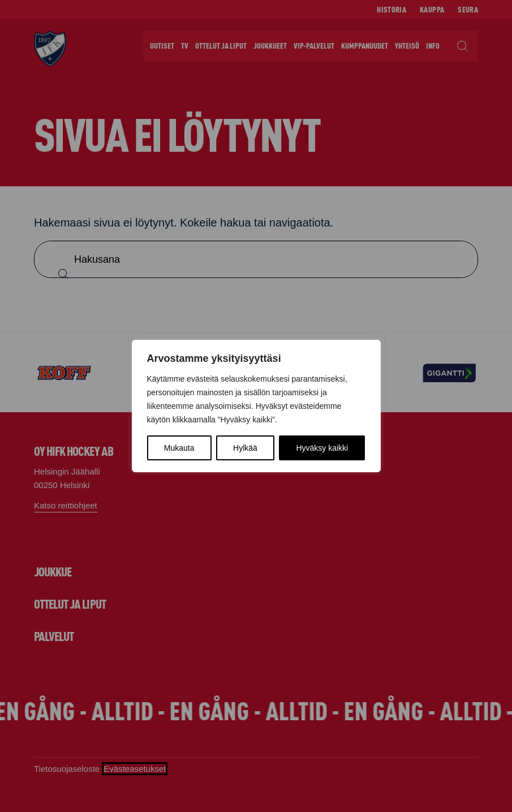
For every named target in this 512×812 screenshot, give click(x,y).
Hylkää (245, 448)
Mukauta (179, 448)
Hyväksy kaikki (322, 448)
